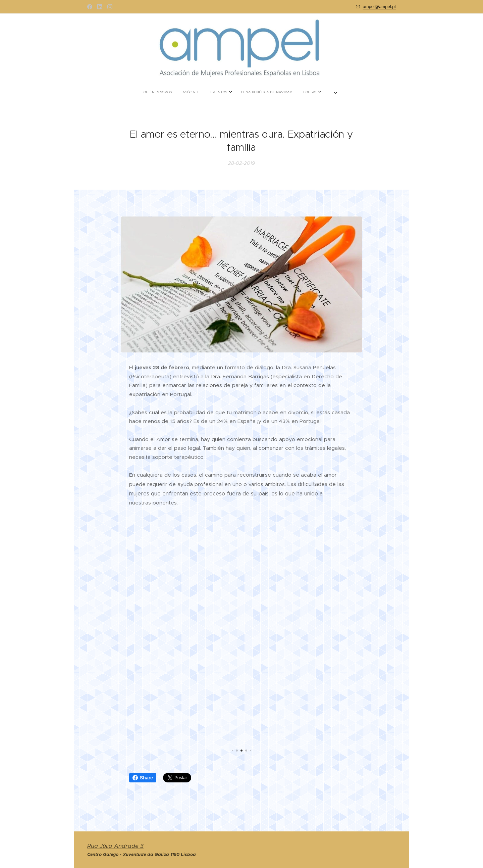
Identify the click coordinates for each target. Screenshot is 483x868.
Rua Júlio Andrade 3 (115, 846)
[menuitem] (214, 92)
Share (143, 778)
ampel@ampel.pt (379, 7)
